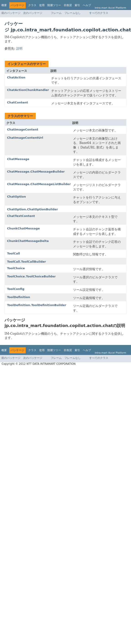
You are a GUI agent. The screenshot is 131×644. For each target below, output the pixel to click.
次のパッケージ (33, 13)
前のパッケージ (11, 13)
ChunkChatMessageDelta (28, 241)
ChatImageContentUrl (25, 138)
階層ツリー (54, 5)
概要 (4, 5)
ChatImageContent (23, 130)
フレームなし (73, 13)
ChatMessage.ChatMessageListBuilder (39, 184)
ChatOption (16, 197)
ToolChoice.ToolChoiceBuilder (31, 276)
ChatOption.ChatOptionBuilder (33, 209)
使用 (42, 5)
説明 (19, 48)
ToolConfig (16, 289)
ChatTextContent (21, 216)
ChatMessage (18, 159)
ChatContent (18, 102)
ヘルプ (87, 5)
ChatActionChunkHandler (28, 90)
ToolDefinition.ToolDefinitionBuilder (37, 305)
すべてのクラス (99, 13)
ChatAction (16, 77)
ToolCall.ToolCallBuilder (26, 262)
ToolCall (14, 253)
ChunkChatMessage (23, 228)
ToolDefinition (19, 297)
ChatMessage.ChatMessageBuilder (36, 172)
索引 (77, 5)
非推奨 (68, 5)
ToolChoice (16, 268)
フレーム (56, 13)
